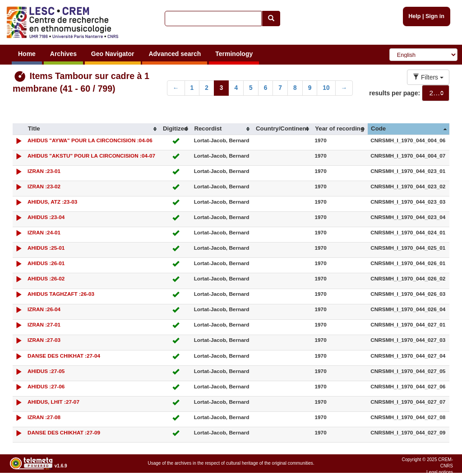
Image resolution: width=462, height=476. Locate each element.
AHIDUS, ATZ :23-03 (52, 202)
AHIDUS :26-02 (46, 278)
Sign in (435, 16)
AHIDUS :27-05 (46, 371)
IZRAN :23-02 (44, 186)
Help (414, 16)
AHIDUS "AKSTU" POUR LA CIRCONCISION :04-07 (91, 156)
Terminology (234, 54)
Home (27, 54)
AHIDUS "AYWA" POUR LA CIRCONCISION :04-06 (90, 140)
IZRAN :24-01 (44, 232)
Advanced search (175, 54)
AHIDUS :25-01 (46, 248)
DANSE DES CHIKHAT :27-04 (64, 356)
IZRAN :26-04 (44, 309)
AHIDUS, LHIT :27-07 (53, 402)
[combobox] (436, 93)
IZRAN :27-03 (44, 340)
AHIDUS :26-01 (46, 263)
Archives (63, 54)
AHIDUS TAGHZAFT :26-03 (61, 294)
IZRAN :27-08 (44, 417)
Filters (428, 77)
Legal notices (440, 472)
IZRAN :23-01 (44, 171)
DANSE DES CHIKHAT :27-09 (64, 432)
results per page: (395, 93)
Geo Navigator (113, 54)
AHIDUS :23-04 (46, 217)
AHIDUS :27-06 (46, 386)
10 (326, 88)
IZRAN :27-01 (44, 324)
